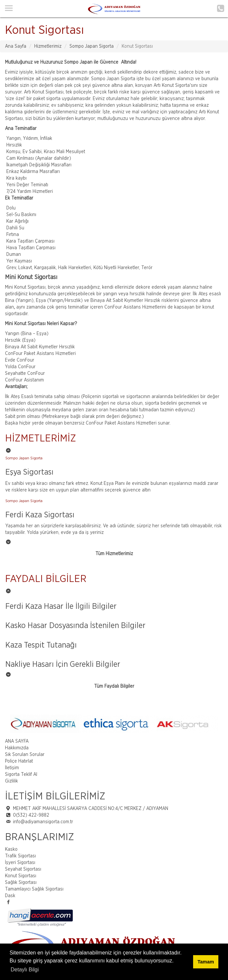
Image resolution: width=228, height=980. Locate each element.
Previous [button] (5, 724)
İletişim (12, 768)
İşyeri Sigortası (20, 863)
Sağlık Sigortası (21, 883)
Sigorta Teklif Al (21, 775)
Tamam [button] (206, 962)
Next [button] (223, 724)
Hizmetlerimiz (48, 46)
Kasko (11, 849)
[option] (114, 476)
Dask (10, 896)
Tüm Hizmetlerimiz (114, 554)
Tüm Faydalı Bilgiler (114, 686)
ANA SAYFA (17, 741)
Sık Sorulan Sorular (25, 755)
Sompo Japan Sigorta (92, 46)
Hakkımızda (17, 748)
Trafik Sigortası (20, 856)
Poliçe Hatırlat (19, 761)
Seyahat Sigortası (23, 869)
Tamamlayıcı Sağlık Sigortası (34, 889)
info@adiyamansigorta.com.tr (43, 822)
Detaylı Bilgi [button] (25, 970)
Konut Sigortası (21, 876)
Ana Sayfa (16, 46)
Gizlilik (11, 781)
